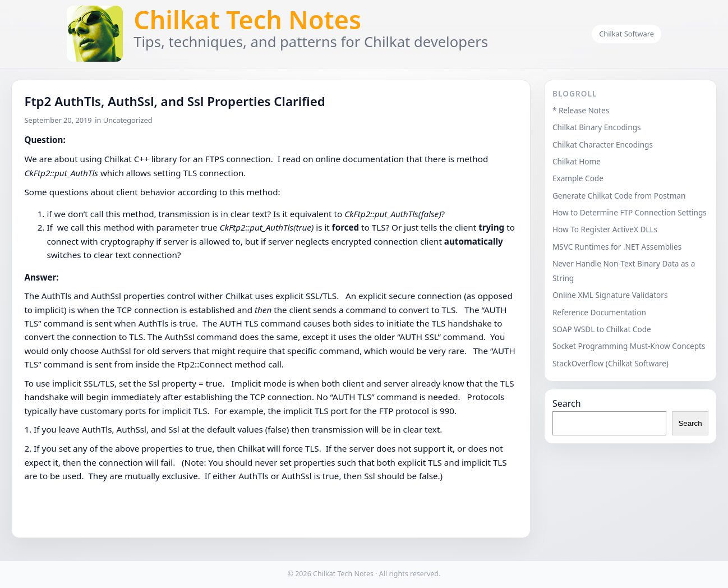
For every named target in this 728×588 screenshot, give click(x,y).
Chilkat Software (626, 34)
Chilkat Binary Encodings (597, 127)
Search (567, 403)
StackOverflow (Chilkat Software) (610, 363)
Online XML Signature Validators (610, 295)
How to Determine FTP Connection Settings (630, 212)
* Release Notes (581, 110)
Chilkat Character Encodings (603, 144)
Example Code (578, 178)
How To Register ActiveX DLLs (605, 229)
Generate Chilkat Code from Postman (619, 196)
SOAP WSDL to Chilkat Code (602, 329)
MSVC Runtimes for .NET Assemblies (617, 247)
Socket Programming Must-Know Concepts (629, 346)
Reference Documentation (599, 312)
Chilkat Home (577, 161)
